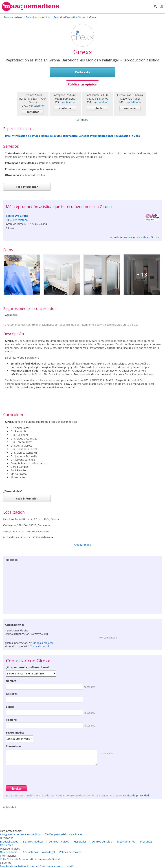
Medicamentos (126, 842)
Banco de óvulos (51, 136)
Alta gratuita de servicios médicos (20, 834)
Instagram (33, 866)
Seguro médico (15, 733)
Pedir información (27, 187)
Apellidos (12, 694)
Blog (3, 866)
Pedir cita (83, 72)
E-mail (10, 707)
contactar (33, 112)
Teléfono (11, 720)
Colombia (13, 859)
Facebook (12, 866)
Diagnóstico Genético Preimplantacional (88, 136)
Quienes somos (9, 852)
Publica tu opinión (82, 84)
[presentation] (33, 775)
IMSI (8, 136)
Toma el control (39, 646)
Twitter (22, 866)
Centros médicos (59, 842)
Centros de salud (102, 842)
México (34, 859)
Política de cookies (70, 852)
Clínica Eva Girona (17, 216)
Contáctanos (30, 852)
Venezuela (45, 859)
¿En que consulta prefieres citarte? (27, 667)
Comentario (13, 746)
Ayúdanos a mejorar (41, 643)
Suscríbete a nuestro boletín (57, 866)
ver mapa (82, 120)
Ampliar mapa (82, 545)
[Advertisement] (82, 587)
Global (56, 859)
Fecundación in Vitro (127, 136)
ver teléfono (36, 106)
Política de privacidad (136, 795)
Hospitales (80, 842)
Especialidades (9, 842)
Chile (3, 859)
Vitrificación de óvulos (26, 136)
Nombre (11, 681)
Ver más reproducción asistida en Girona (134, 237)
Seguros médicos (33, 842)
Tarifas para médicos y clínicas (64, 834)
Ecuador (24, 859)
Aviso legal (49, 852)
